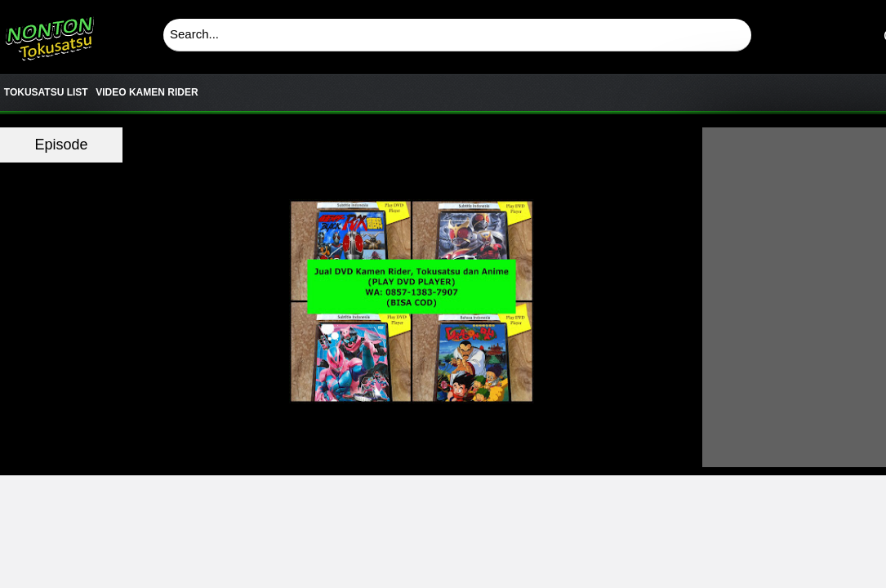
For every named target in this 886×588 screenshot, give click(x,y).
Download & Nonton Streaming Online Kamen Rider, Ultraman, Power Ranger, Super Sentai (49, 33)
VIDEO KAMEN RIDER (147, 92)
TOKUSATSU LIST (46, 92)
